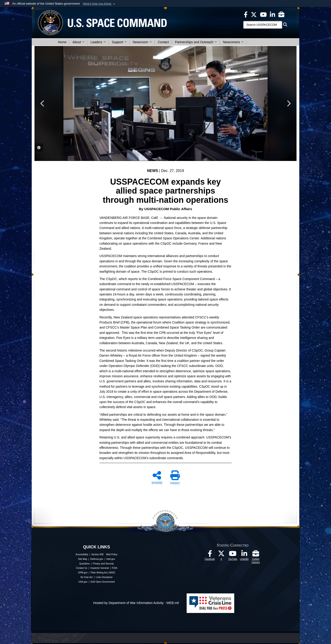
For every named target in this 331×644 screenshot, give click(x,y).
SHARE (157, 478)
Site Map (83, 559)
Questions (84, 564)
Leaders (98, 42)
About (78, 42)
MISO (112, 573)
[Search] (263, 25)
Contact (163, 42)
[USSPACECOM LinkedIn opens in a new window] (273, 14)
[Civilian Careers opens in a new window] (281, 14)
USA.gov (83, 582)
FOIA (115, 568)
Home (62, 42)
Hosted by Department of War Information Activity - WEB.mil (136, 603)
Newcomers (233, 42)
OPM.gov (83, 573)
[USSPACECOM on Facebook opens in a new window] (246, 14)
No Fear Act (87, 577)
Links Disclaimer (104, 577)
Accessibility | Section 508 (90, 554)
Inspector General (100, 568)
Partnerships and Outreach (196, 42)
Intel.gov (111, 559)
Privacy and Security (103, 564)
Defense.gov (97, 559)
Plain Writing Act (99, 573)
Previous (43, 103)
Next (288, 103)
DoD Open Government (103, 582)
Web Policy (112, 554)
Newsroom (142, 42)
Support (119, 42)
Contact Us (81, 568)
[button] (99, 4)
